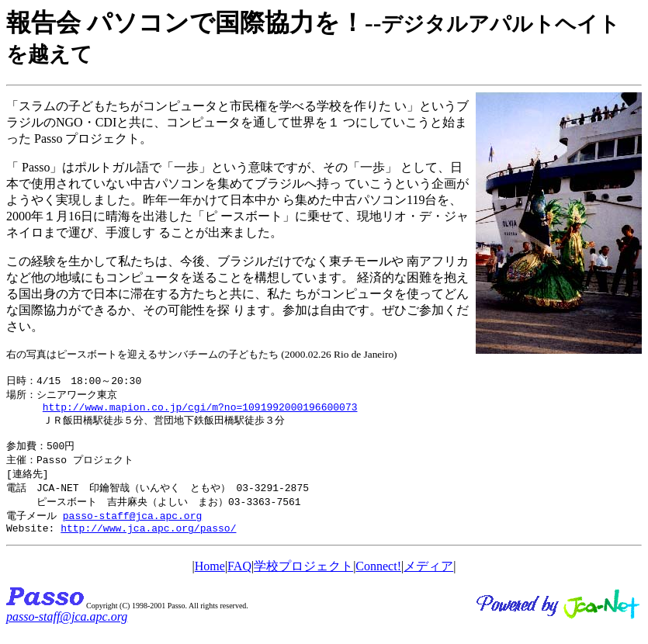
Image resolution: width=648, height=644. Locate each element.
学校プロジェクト (303, 580)
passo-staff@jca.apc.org (132, 527)
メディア (428, 580)
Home (210, 580)
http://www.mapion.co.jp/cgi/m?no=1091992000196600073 (200, 410)
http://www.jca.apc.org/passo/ (148, 542)
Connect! (378, 580)
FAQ (239, 580)
